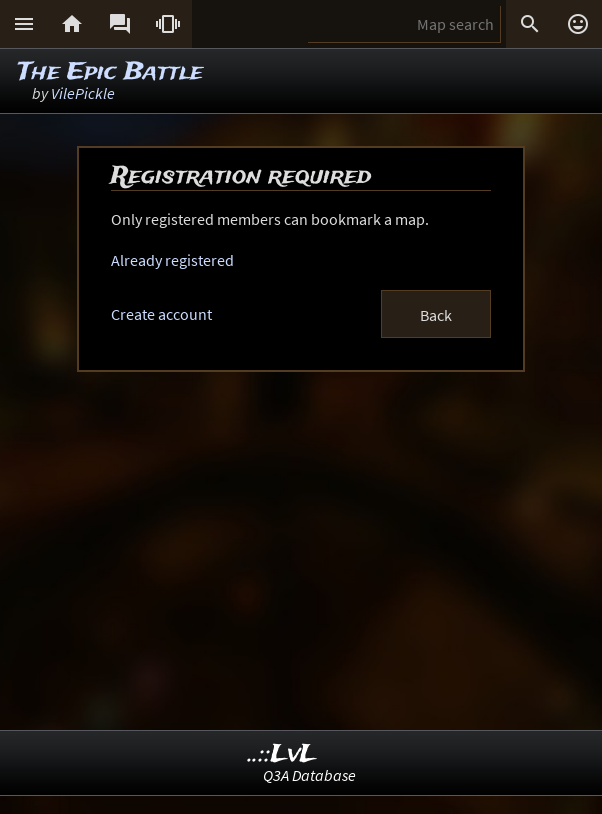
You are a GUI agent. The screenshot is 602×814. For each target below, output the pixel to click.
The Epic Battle (110, 72)
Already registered (172, 260)
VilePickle (83, 93)
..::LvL (282, 754)
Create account (161, 314)
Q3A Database (309, 775)
